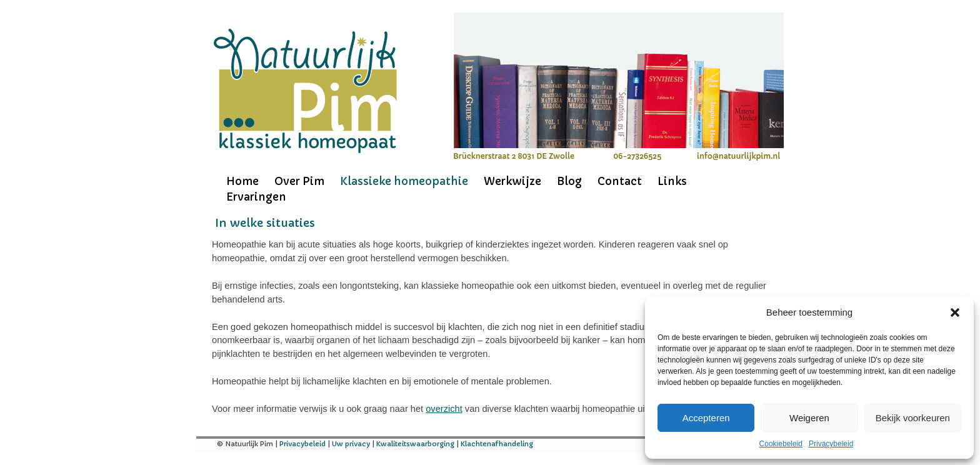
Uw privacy (351, 444)
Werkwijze (512, 181)
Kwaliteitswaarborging (415, 444)
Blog (569, 181)
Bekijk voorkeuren (913, 418)
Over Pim (299, 181)
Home (242, 181)
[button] (955, 312)
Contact (620, 181)
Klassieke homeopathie (404, 181)
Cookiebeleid (781, 444)
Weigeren (809, 418)
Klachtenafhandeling (497, 444)
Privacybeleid (831, 444)
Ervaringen (256, 197)
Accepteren (706, 418)
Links (672, 181)
